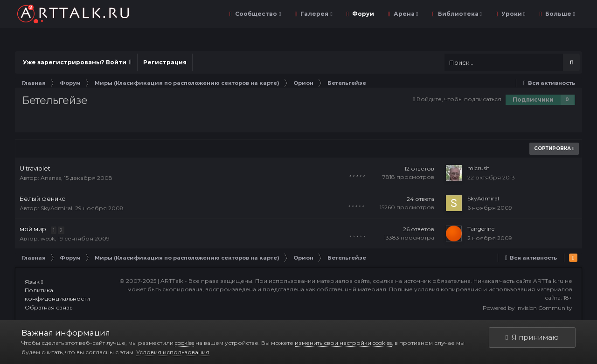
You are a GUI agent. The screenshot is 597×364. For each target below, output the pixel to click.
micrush (479, 168)
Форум (362, 14)
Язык (34, 282)
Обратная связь (49, 307)
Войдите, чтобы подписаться (459, 99)
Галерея (316, 14)
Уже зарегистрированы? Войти (77, 62)
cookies (184, 343)
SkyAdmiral (56, 208)
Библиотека (459, 14)
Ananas (51, 178)
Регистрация (165, 62)
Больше (559, 14)
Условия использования (173, 352)
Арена (405, 14)
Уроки (513, 14)
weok (48, 238)
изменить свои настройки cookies (343, 343)
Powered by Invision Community (528, 308)
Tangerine (481, 229)
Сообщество (257, 14)
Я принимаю (532, 337)
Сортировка (554, 148)
